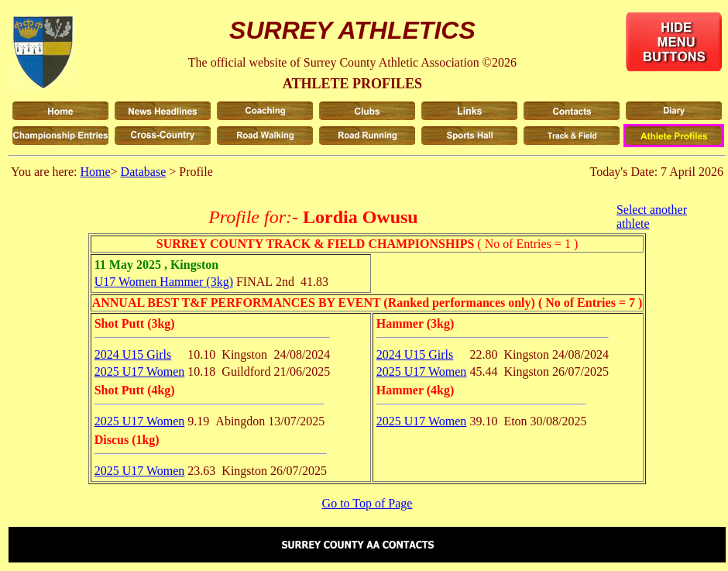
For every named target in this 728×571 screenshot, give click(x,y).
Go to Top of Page (367, 503)
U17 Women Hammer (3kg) (164, 282)
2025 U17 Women (140, 371)
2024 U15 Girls (133, 354)
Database (144, 172)
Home (95, 172)
